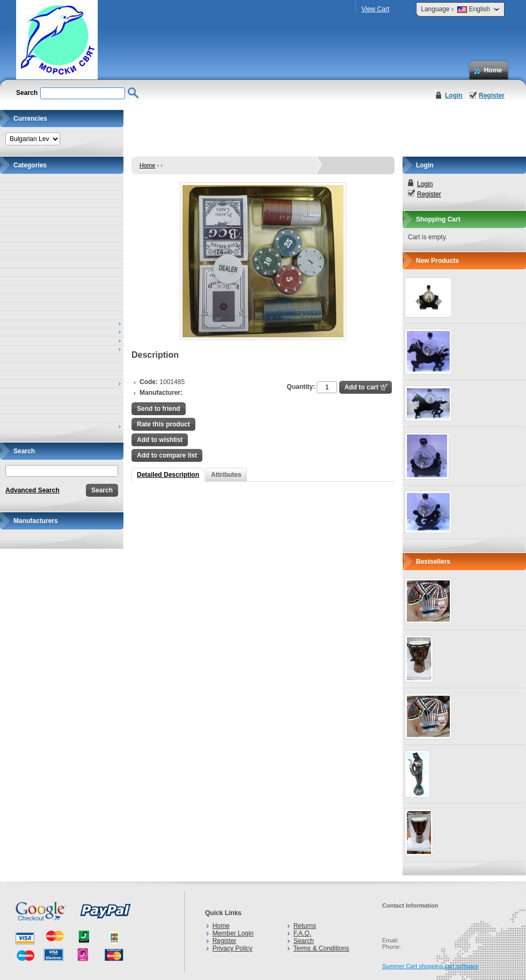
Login (454, 95)
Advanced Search (32, 490)
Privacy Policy (233, 948)
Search (304, 941)
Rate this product (163, 424)
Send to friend (159, 409)
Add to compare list (167, 455)
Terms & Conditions (321, 948)
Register (492, 95)
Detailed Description (168, 475)
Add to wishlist (160, 440)
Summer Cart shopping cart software (430, 966)
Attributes (226, 475)
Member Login (233, 933)
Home (493, 70)
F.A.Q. (302, 933)
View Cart (375, 9)
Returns (305, 926)
